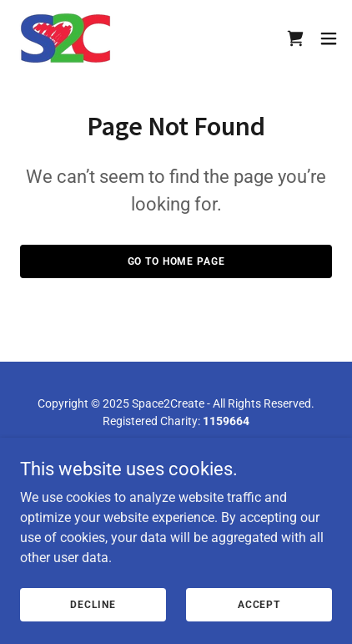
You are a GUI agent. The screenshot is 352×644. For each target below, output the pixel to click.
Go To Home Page (176, 261)
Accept (259, 604)
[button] (329, 38)
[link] (65, 38)
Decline (93, 604)
